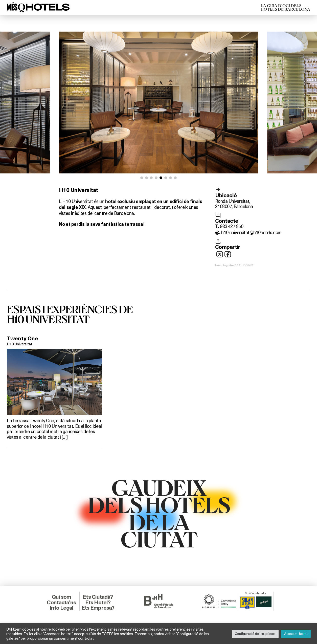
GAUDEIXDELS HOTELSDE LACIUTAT (159, 513)
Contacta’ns (61, 602)
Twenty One (22, 338)
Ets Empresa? (98, 608)
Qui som (62, 597)
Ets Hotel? (98, 602)
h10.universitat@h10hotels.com (251, 232)
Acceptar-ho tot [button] (296, 634)
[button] (142, 178)
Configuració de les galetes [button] (255, 634)
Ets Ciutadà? (98, 597)
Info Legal (62, 608)
